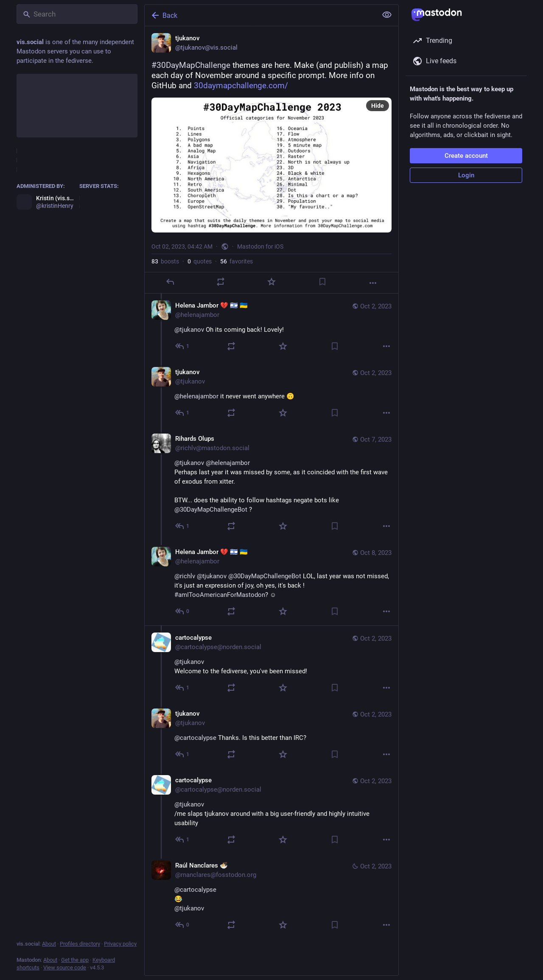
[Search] (77, 14)
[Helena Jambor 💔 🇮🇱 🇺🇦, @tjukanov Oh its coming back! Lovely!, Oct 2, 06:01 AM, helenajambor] (271, 327)
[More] (373, 283)
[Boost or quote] (221, 282)
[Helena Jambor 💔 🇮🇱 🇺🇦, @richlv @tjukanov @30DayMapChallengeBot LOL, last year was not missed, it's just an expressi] (271, 583)
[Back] (260, 15)
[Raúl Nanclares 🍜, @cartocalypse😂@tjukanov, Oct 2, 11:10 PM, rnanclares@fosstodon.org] (271, 896)
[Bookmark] (322, 282)
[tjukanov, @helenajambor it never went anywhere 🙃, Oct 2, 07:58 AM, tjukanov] (271, 393)
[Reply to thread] (183, 346)
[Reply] (170, 282)
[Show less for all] (387, 15)
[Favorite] (271, 282)
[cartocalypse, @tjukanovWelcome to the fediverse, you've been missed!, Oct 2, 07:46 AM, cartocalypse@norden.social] (271, 664)
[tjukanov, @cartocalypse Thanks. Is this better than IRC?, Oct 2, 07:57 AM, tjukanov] (271, 735)
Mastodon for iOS (260, 246)
